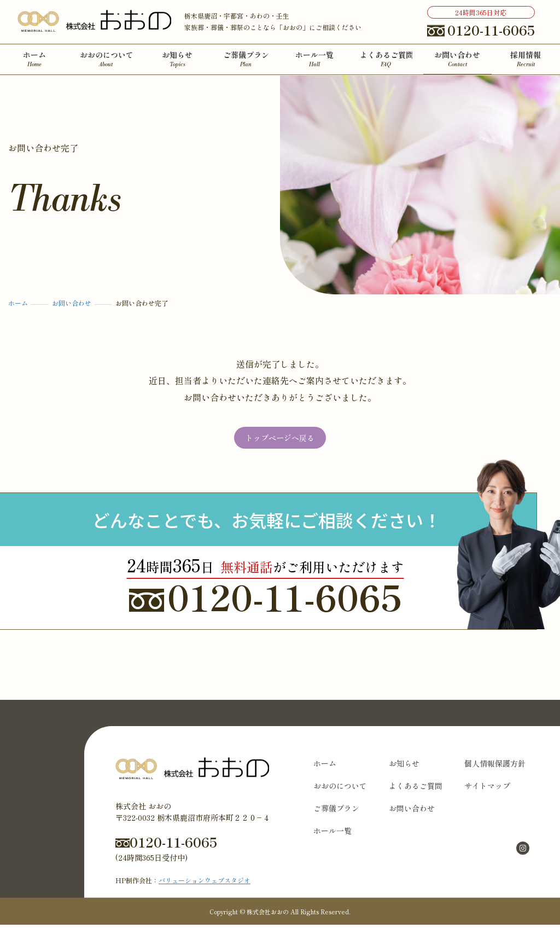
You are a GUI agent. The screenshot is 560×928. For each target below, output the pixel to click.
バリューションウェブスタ (198, 883)
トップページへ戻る (280, 439)
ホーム (325, 767)
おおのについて (340, 789)
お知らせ (404, 767)
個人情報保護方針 (495, 767)
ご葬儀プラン (336, 811)
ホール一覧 (332, 834)
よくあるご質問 (416, 789)
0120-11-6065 (266, 600)
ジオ (244, 883)
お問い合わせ (412, 811)
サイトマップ (487, 789)
